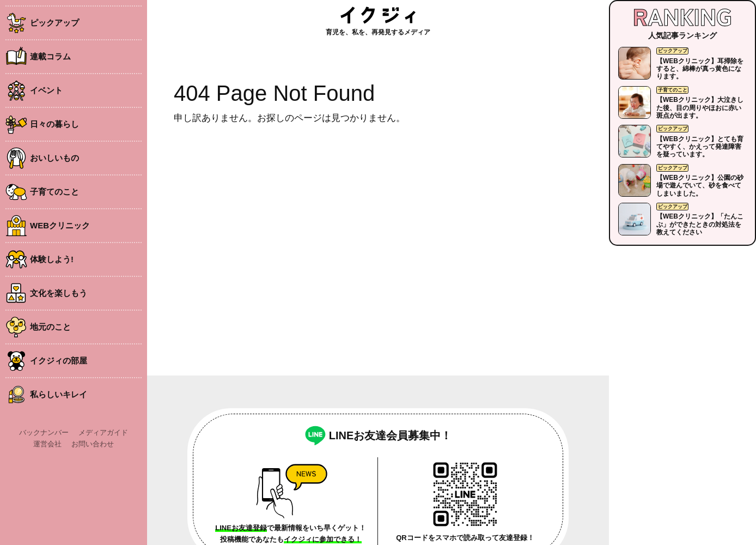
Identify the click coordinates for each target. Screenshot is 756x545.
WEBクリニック (60, 225)
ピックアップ (54, 23)
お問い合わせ (93, 444)
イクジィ (378, 15)
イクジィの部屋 (59, 361)
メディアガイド (103, 432)
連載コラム (50, 56)
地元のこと (50, 327)
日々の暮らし (54, 124)
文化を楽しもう (59, 293)
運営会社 (47, 444)
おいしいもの (54, 158)
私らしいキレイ (59, 394)
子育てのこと (54, 192)
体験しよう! (52, 259)
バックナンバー (44, 432)
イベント (46, 90)
